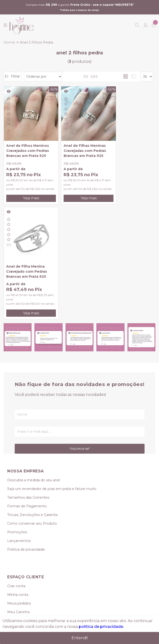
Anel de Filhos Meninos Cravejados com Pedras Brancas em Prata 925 (28, 144)
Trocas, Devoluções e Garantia (32, 397)
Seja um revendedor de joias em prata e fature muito (52, 371)
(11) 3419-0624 (19, 540)
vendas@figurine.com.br (32, 557)
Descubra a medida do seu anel (34, 363)
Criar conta (16, 469)
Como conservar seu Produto (32, 406)
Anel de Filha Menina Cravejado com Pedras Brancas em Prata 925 (128, 144)
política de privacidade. (101, 627)
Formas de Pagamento (27, 389)
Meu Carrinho (19, 495)
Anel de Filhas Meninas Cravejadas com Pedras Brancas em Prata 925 (78, 144)
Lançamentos (19, 423)
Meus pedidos (19, 486)
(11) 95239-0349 (24, 548)
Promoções (17, 415)
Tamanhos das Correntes (28, 380)
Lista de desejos (21, 503)
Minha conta (18, 477)
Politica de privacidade (26, 432)
